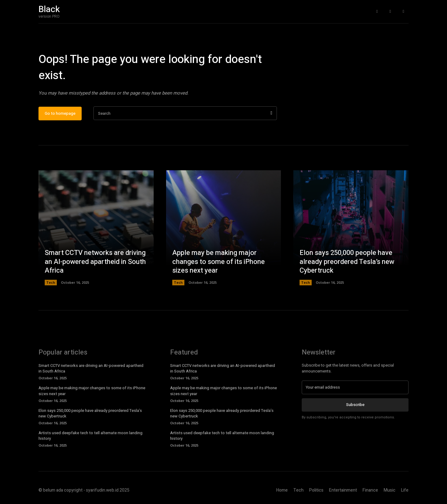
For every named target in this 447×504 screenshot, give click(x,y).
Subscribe (355, 405)
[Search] (271, 114)
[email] (355, 388)
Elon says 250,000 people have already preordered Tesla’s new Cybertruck (347, 262)
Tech (51, 283)
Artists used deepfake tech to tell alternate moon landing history (90, 436)
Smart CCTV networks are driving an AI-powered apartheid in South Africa (95, 262)
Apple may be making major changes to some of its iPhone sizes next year (219, 262)
